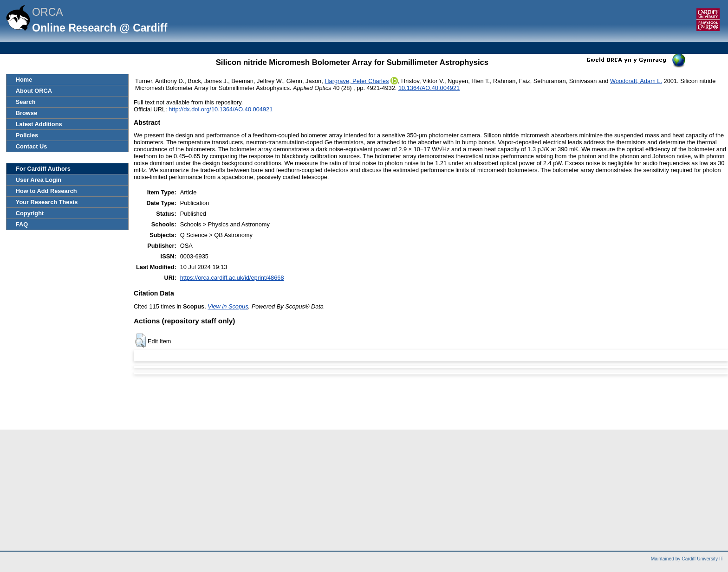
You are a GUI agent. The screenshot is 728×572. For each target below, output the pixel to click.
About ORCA (34, 91)
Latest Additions (39, 124)
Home (24, 80)
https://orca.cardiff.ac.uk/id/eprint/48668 (232, 278)
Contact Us (32, 146)
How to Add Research (46, 191)
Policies (27, 135)
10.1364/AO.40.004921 (429, 88)
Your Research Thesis (47, 202)
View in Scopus (228, 306)
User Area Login (39, 180)
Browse (26, 113)
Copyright (30, 213)
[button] (140, 341)
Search (26, 102)
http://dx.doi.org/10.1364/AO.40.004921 (221, 109)
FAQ (22, 224)
